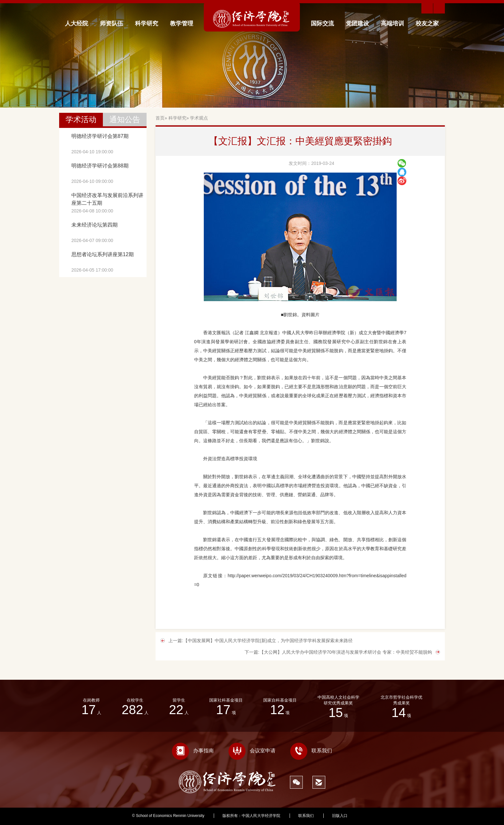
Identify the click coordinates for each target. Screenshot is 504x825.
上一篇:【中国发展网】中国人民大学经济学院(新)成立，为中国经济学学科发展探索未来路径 (261, 641)
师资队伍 (112, 23)
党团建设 (357, 23)
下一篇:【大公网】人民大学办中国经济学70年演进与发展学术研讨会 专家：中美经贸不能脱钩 (338, 652)
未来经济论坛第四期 (94, 225)
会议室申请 (252, 751)
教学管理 (182, 23)
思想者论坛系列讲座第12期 (103, 254)
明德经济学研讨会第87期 (100, 136)
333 (369, 816)
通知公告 (125, 119)
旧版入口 (340, 816)
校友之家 (427, 23)
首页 (160, 118)
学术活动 (81, 119)
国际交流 (322, 23)
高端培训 (392, 23)
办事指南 (193, 751)
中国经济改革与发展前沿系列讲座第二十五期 (107, 199)
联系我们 (311, 751)
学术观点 (199, 118)
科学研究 (147, 23)
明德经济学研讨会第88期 (100, 166)
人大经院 (76, 23)
